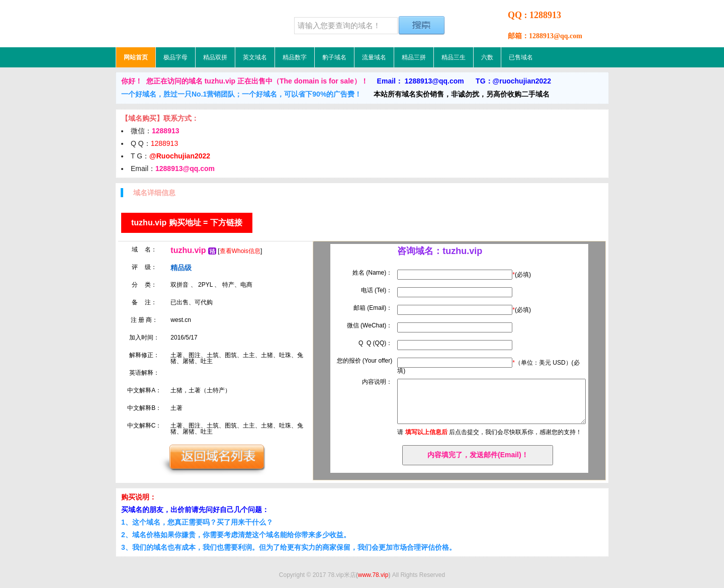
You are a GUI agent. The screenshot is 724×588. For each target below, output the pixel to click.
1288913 (165, 143)
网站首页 (136, 57)
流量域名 (374, 57)
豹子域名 (334, 57)
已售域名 (521, 57)
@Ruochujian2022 (180, 156)
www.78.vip (373, 575)
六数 (487, 57)
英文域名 (255, 57)
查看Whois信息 (240, 251)
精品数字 (295, 57)
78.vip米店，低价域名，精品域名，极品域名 (178, 24)
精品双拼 (215, 57)
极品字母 (175, 57)
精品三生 (454, 57)
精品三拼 (414, 57)
